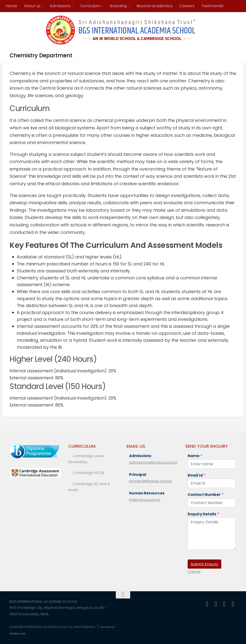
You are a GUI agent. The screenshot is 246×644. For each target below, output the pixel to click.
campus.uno (18, 634)
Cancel (194, 571)
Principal (138, 475)
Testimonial (212, 6)
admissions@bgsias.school (153, 462)
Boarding (118, 6)
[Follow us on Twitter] (224, 604)
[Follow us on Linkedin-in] (233, 604)
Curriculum (90, 6)
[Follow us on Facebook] (207, 604)
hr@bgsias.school (145, 500)
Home (11, 6)
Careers (187, 6)
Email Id (197, 475)
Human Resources (147, 493)
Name (195, 456)
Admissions (60, 6)
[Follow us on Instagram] (216, 604)
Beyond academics (154, 6)
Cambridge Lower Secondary (86, 459)
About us (32, 6)
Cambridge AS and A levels (89, 487)
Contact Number (206, 495)
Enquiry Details (203, 514)
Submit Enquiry (204, 564)
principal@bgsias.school (150, 481)
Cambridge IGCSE (88, 473)
